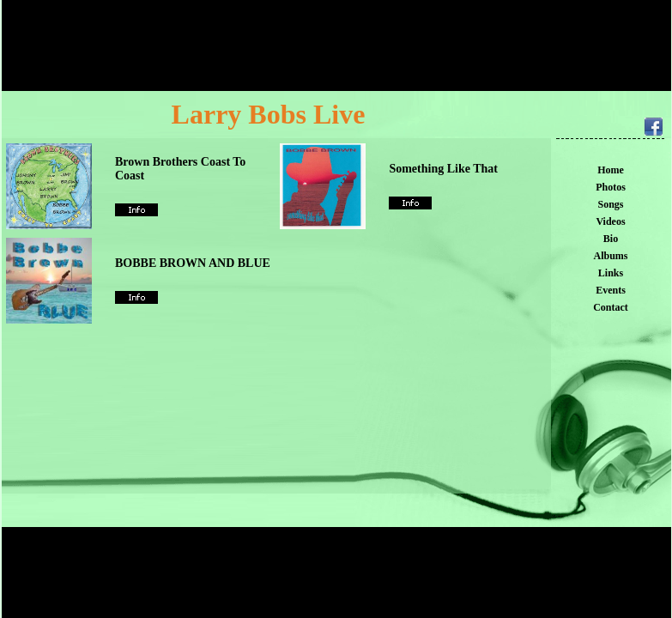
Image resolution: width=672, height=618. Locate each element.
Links (611, 273)
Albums (610, 256)
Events (611, 290)
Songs (610, 204)
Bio (611, 239)
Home (611, 170)
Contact (611, 307)
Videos (610, 221)
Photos (611, 187)
